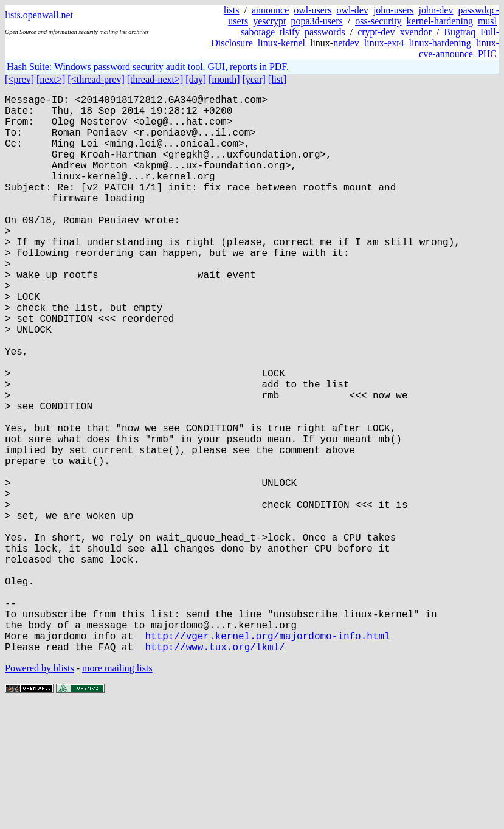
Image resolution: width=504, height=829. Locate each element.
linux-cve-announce (459, 48)
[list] (277, 79)
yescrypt (269, 21)
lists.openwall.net (39, 15)
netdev (346, 43)
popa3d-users (316, 21)
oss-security (378, 21)
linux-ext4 (384, 43)
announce (270, 10)
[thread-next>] (155, 79)
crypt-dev (376, 32)
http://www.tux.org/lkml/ (215, 771)
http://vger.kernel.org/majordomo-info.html (267, 757)
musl (487, 21)
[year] (254, 79)
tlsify (290, 32)
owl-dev (352, 10)
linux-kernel (281, 43)
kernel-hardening (440, 21)
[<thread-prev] (96, 79)
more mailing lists (117, 792)
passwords (325, 32)
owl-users (312, 10)
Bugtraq (460, 32)
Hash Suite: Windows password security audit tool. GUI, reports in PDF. (148, 67)
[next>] (51, 79)
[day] (196, 79)
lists (232, 10)
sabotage (258, 32)
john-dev (436, 10)
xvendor (415, 32)
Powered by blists (40, 792)
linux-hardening (440, 43)
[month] (224, 79)
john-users (394, 10)
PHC (487, 54)
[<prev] (19, 79)
